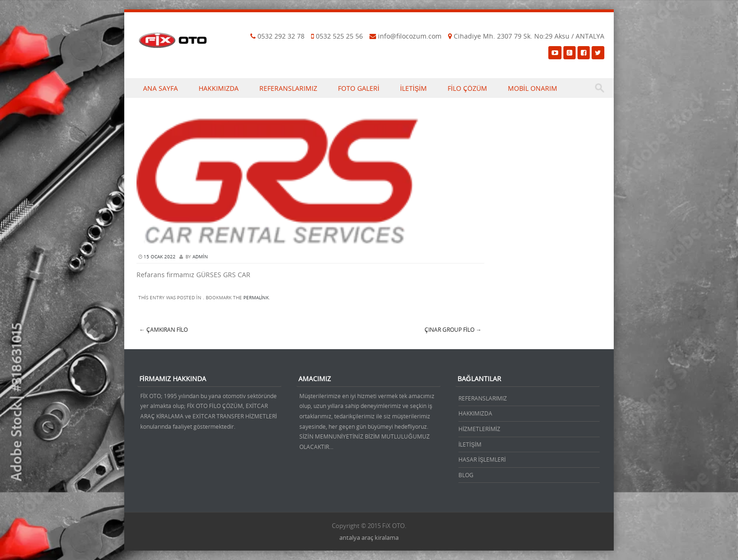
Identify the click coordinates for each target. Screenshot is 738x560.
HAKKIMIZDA (219, 88)
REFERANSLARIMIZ (288, 88)
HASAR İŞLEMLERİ (482, 459)
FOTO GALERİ (359, 88)
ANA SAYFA (160, 88)
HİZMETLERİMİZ (479, 429)
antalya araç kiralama (369, 537)
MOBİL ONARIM (533, 88)
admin (200, 257)
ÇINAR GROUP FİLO (453, 329)
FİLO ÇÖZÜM (467, 88)
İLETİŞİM (413, 88)
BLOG (466, 475)
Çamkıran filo (164, 329)
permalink (256, 298)
